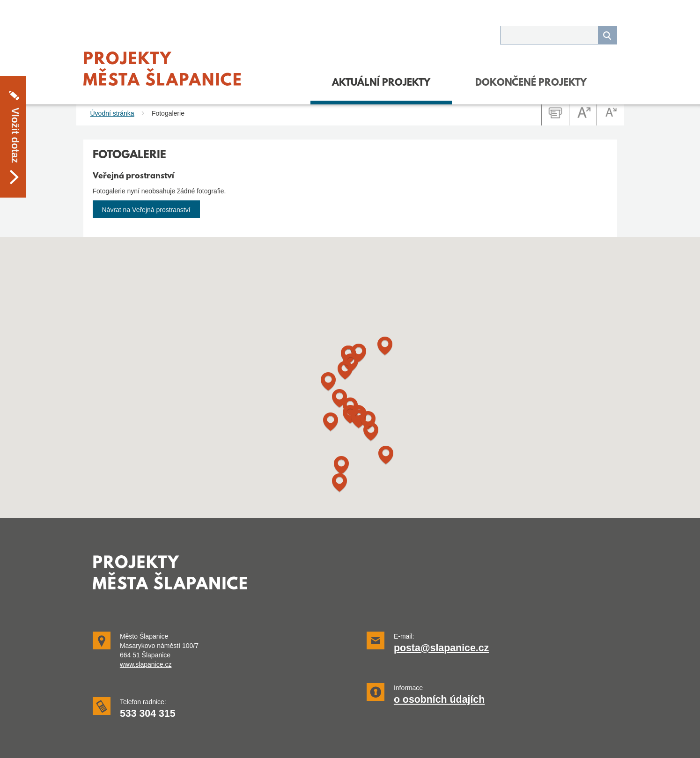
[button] (341, 466)
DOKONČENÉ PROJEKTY (531, 83)
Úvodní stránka (112, 113)
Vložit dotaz (15, 120)
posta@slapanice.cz (441, 648)
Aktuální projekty (381, 83)
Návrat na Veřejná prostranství (146, 210)
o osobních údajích (439, 699)
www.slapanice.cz (146, 664)
